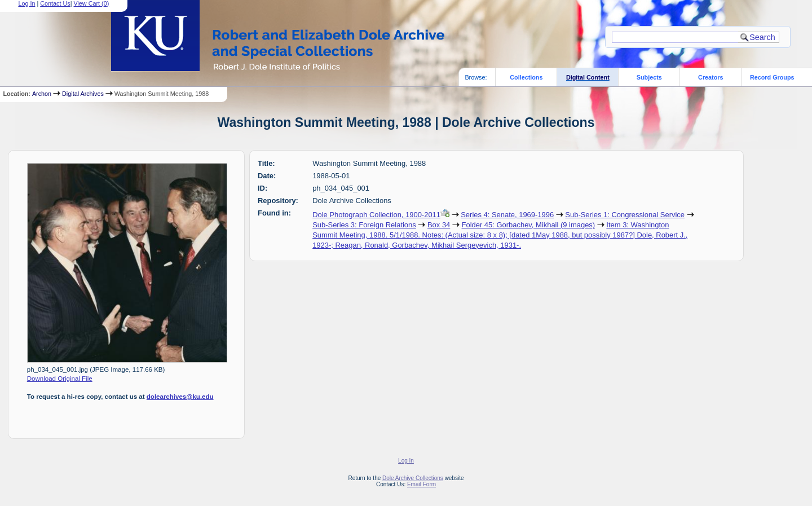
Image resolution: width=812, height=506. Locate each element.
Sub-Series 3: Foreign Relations (364, 225)
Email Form (422, 484)
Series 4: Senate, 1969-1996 (507, 215)
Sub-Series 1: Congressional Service (625, 215)
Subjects (649, 77)
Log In (406, 461)
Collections (526, 77)
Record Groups (772, 77)
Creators (710, 77)
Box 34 (439, 225)
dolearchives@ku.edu (180, 397)
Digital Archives (83, 94)
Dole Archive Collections (413, 478)
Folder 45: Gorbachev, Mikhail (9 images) (529, 225)
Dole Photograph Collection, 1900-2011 (376, 215)
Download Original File (60, 379)
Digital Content (588, 77)
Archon (42, 94)
